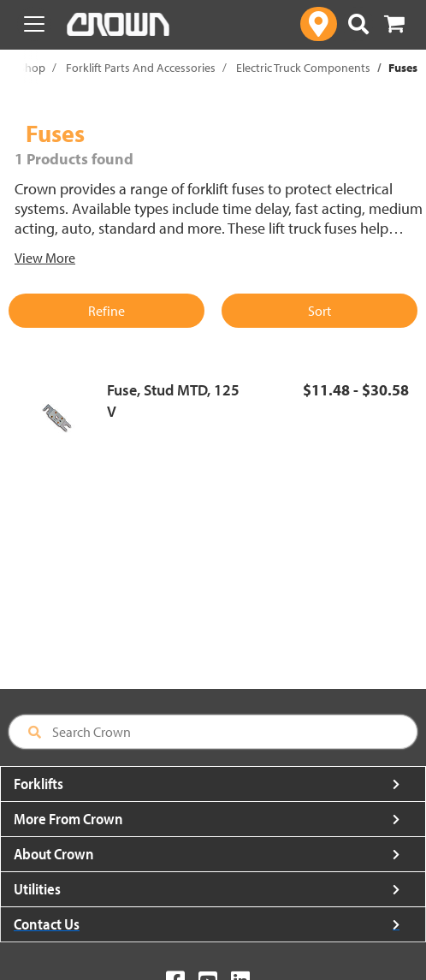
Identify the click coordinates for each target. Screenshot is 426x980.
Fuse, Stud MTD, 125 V (173, 401)
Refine (106, 311)
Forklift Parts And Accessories (141, 68)
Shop (32, 68)
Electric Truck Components (303, 68)
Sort (319, 311)
